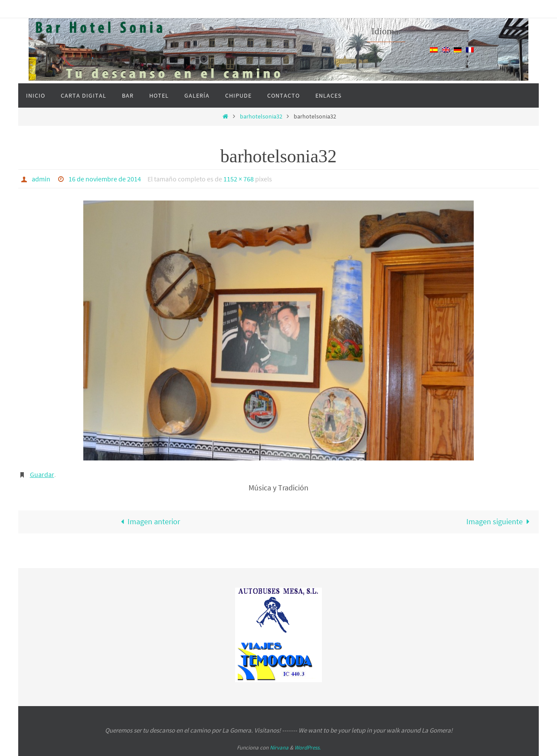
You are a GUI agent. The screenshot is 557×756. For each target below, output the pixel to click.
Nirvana (279, 748)
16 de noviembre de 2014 (105, 179)
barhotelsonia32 (261, 116)
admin (41, 179)
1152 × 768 (239, 179)
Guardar (42, 474)
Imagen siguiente (500, 521)
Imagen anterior (148, 521)
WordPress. (308, 748)
